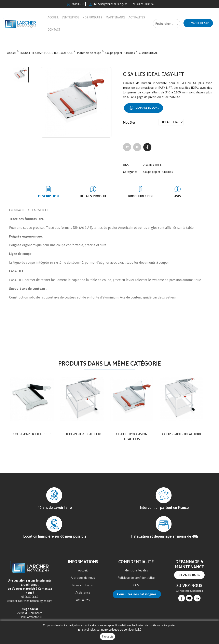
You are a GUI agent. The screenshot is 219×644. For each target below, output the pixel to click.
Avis (166, 196)
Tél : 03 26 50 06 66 (142, 4)
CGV (136, 585)
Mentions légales (136, 570)
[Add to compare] (127, 147)
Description (60, 196)
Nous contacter (83, 585)
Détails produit (97, 196)
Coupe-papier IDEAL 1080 (181, 434)
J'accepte (107, 637)
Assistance (83, 592)
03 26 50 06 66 (189, 575)
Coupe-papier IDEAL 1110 (82, 434)
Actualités (83, 600)
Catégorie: (130, 172)
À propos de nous (83, 578)
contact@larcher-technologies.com (30, 601)
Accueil (83, 570)
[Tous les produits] (137, 147)
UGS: (126, 165)
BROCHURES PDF (137, 196)
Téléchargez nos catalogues (108, 4)
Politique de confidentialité (136, 578)
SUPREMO (75, 4)
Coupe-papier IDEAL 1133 (32, 434)
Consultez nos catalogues (137, 594)
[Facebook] (147, 147)
